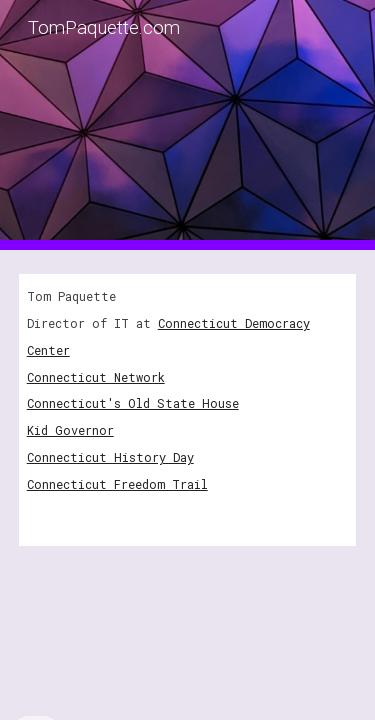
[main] (188, 410)
